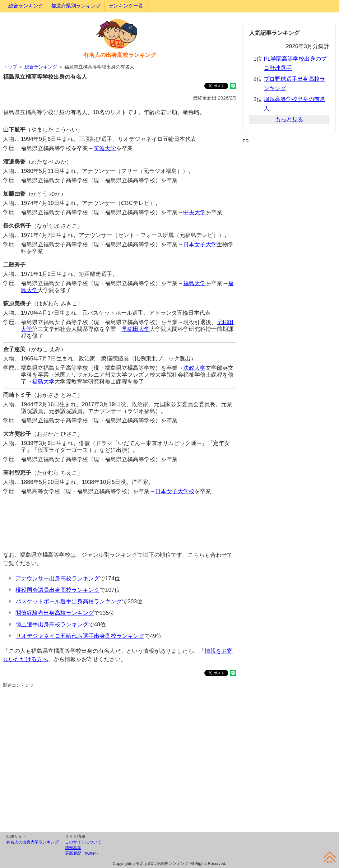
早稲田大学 (136, 329)
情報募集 (73, 848)
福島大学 (194, 283)
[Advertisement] (120, 521)
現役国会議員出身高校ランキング (58, 590)
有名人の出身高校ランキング (120, 55)
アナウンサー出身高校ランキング (58, 578)
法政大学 (194, 368)
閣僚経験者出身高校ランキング (55, 613)
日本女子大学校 (175, 491)
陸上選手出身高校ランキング (52, 624)
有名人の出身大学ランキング (33, 842)
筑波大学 (105, 148)
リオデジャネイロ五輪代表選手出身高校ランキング (80, 636)
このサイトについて (83, 842)
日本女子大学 (200, 244)
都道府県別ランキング (76, 6)
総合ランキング (26, 6)
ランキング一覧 (126, 6)
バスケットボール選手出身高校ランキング (69, 601)
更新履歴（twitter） (83, 853)
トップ (10, 67)
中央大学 (194, 212)
